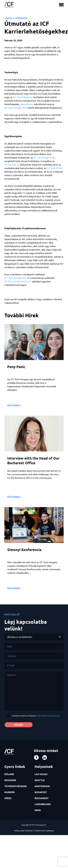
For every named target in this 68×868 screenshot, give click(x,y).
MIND (38, 810)
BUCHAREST (42, 798)
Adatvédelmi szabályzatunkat (49, 716)
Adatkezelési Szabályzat (44, 831)
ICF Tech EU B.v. (55, 168)
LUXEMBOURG (43, 804)
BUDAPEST (41, 792)
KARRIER (10, 792)
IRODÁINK (10, 780)
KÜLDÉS (19, 725)
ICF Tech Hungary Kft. (16, 108)
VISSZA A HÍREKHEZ (16, 18)
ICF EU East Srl (12, 164)
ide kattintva (27, 104)
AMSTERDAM (42, 786)
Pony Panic (16, 367)
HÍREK (8, 798)
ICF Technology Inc (23, 97)
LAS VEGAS (41, 774)
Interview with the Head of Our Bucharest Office (33, 460)
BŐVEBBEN (14, 405)
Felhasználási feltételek (24, 831)
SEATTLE (40, 780)
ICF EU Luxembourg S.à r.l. (18, 281)
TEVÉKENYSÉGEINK (16, 786)
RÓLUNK (9, 774)
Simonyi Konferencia (24, 550)
